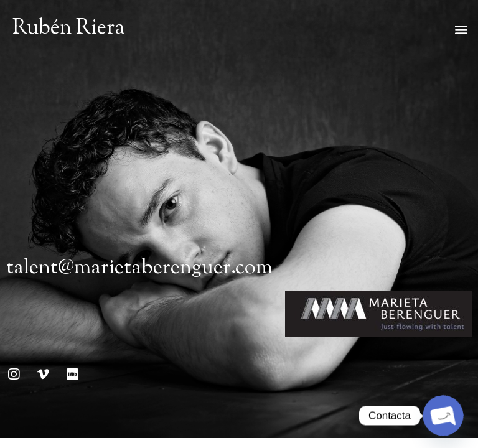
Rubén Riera (68, 29)
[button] (462, 30)
